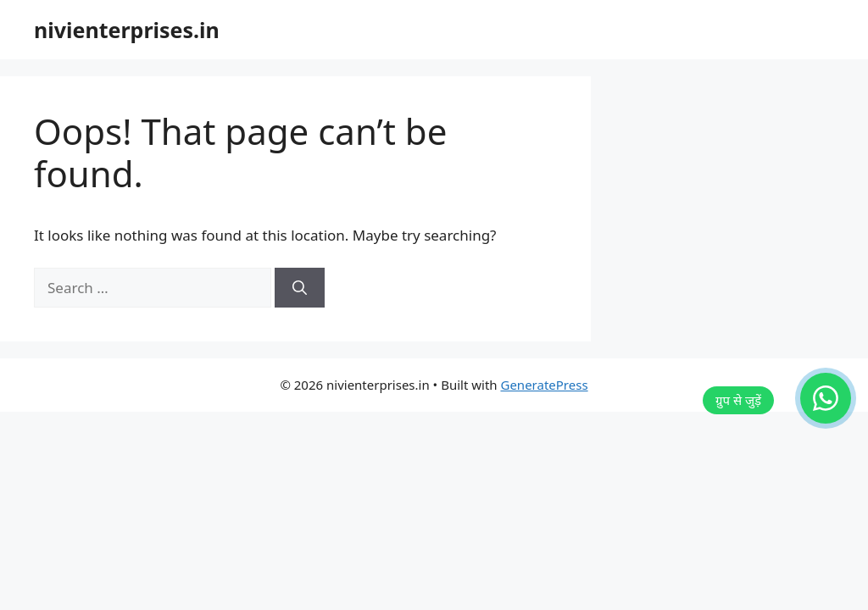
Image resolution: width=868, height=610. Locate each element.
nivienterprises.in (127, 30)
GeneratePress (544, 385)
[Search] (300, 288)
